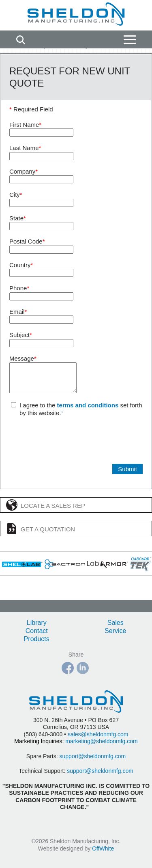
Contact (37, 631)
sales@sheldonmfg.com (98, 734)
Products (37, 639)
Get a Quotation (41, 535)
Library (37, 623)
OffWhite (103, 848)
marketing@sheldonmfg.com (101, 741)
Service (115, 631)
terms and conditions (88, 411)
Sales (116, 623)
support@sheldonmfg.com (93, 756)
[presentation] (71, 446)
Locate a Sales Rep (46, 511)
